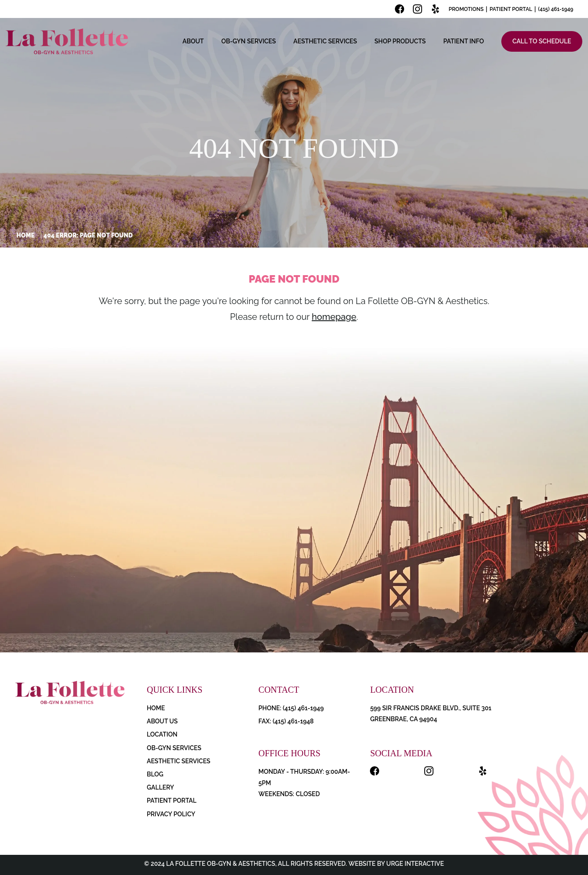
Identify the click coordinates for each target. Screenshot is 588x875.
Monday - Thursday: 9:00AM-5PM (304, 777)
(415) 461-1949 (556, 9)
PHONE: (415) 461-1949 (291, 708)
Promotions (466, 9)
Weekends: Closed (289, 794)
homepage (334, 317)
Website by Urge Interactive (395, 864)
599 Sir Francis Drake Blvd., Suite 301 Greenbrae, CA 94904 (431, 714)
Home (26, 235)
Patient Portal (511, 9)
